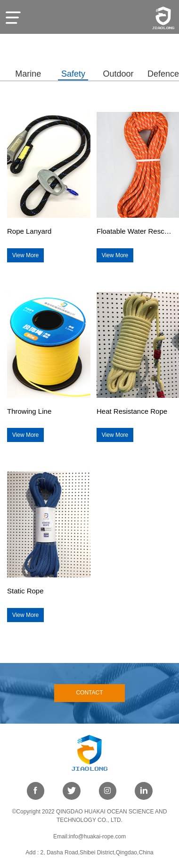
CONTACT (89, 693)
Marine (28, 74)
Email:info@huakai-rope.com (89, 836)
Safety (73, 74)
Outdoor (118, 74)
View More (25, 255)
